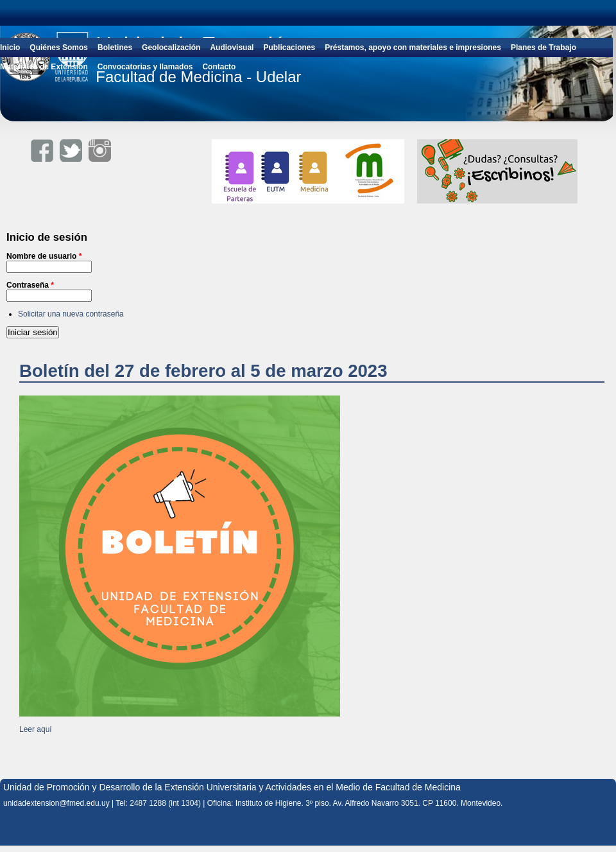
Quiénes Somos (59, 48)
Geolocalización (171, 48)
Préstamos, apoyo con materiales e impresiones (413, 48)
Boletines (115, 48)
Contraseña (30, 285)
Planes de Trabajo (543, 48)
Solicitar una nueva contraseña (71, 314)
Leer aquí (36, 729)
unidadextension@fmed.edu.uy (56, 803)
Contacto (219, 67)
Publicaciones (289, 48)
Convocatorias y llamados (145, 67)
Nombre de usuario (44, 256)
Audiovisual (232, 48)
